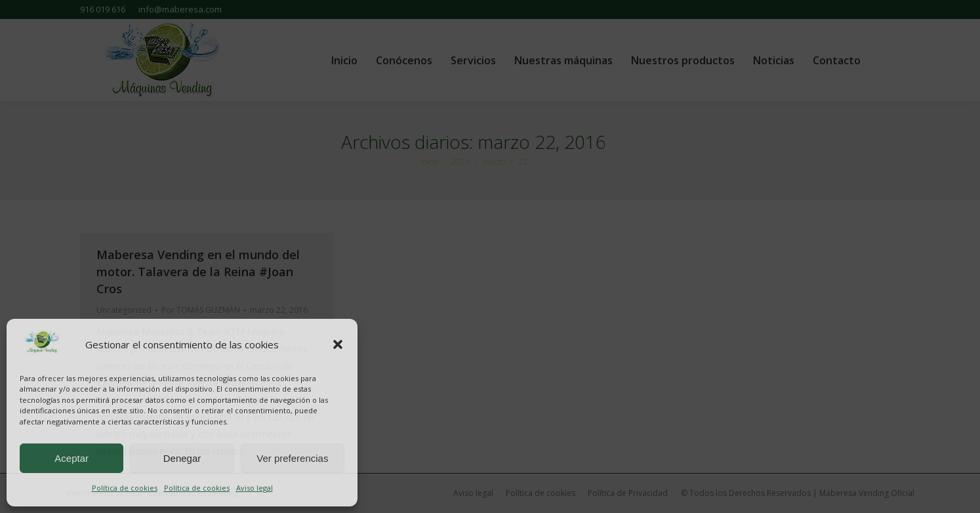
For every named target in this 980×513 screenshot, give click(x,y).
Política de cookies (125, 488)
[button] (338, 344)
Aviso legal (255, 488)
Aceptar (71, 458)
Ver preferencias (292, 458)
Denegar (182, 458)
